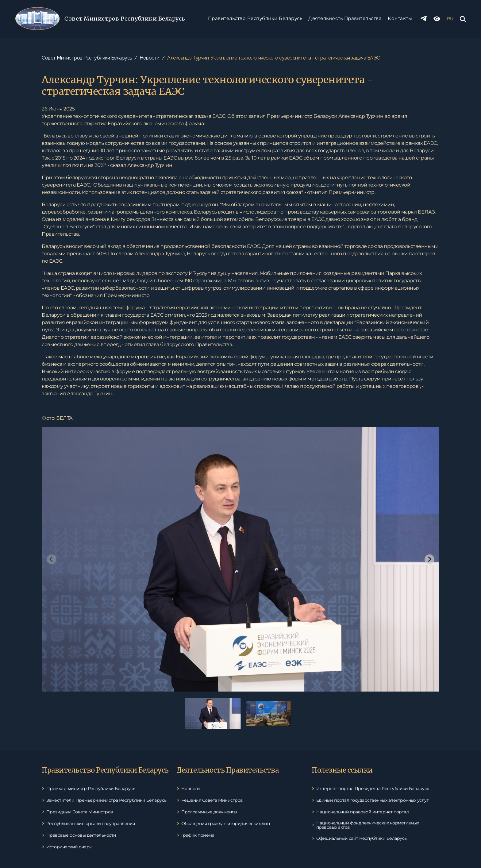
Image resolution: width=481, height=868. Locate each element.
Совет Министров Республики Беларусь (87, 58)
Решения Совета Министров (212, 800)
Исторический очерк (69, 847)
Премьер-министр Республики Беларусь (91, 789)
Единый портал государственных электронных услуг (373, 800)
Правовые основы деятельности (81, 835)
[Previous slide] (52, 559)
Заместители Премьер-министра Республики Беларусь (106, 800)
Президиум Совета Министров (80, 812)
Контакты (400, 18)
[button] (213, 713)
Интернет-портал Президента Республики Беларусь (373, 789)
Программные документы (209, 812)
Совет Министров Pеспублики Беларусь (125, 19)
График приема (198, 835)
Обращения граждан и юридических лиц (226, 824)
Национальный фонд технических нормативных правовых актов (368, 825)
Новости (150, 58)
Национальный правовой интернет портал (363, 812)
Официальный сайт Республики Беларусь (362, 838)
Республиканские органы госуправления (91, 824)
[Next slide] (429, 559)
